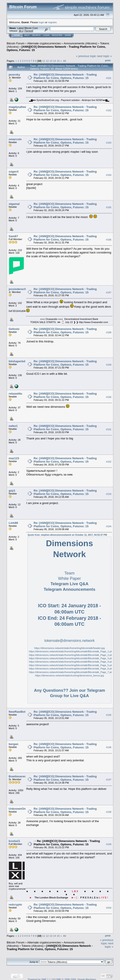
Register (57, 35)
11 (44, 61)
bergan (13, 744)
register (52, 22)
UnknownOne (18, 809)
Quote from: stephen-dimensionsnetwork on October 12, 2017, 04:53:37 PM (67, 535)
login (42, 22)
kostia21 (14, 841)
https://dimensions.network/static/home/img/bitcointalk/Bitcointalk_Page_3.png (71, 658)
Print (108, 60)
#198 (109, 812)
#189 (109, 365)
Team (70, 573)
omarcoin (15, 139)
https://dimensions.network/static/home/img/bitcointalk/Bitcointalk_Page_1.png (71, 651)
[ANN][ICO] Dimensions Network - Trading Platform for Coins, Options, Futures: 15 (50, 947)
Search (36, 35)
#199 (109, 844)
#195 (109, 715)
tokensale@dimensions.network (70, 641)
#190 (109, 397)
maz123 (14, 458)
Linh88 (13, 523)
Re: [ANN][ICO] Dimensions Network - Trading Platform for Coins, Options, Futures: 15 (65, 76)
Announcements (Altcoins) (80, 43)
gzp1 (12, 491)
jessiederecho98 (20, 289)
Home (17, 35)
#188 (109, 332)
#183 (109, 143)
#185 (109, 207)
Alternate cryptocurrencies (44, 43)
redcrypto (15, 905)
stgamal (14, 204)
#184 (109, 175)
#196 (109, 747)
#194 (109, 526)
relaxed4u (15, 394)
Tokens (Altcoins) (33, 946)
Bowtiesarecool (19, 776)
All (65, 61)
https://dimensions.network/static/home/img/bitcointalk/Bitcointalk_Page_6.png (71, 669)
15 (58, 61)
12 (47, 61)
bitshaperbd (17, 361)
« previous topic (86, 56)
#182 (109, 110)
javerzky (14, 75)
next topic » (105, 56)
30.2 (21, 31)
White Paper (69, 578)
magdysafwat (18, 107)
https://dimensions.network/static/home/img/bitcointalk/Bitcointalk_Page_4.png (71, 662)
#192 (109, 462)
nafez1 (13, 426)
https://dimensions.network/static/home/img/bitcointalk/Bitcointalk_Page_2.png (71, 655)
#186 (109, 240)
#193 (109, 494)
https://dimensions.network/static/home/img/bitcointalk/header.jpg (69, 648)
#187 (109, 292)
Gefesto (14, 329)
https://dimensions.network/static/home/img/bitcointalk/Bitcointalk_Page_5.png (71, 665)
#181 (109, 78)
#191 (109, 429)
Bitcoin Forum (16, 43)
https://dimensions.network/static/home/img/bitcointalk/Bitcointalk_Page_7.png (71, 672)
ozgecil (14, 172)
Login (46, 35)
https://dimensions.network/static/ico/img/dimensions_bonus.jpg (69, 675)
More (68, 35)
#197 (109, 780)
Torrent (29, 31)
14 (55, 61)
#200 (109, 908)
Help (27, 35)
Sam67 (13, 236)
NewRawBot (17, 712)
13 (51, 61)
